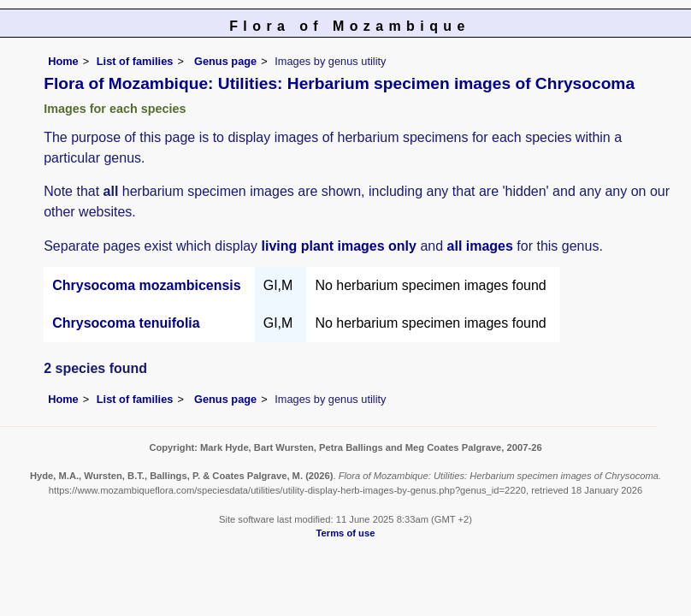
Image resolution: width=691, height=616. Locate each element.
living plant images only (339, 246)
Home (63, 61)
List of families (135, 61)
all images (480, 246)
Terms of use (346, 533)
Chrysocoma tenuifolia (126, 323)
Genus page (225, 61)
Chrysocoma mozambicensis (147, 285)
